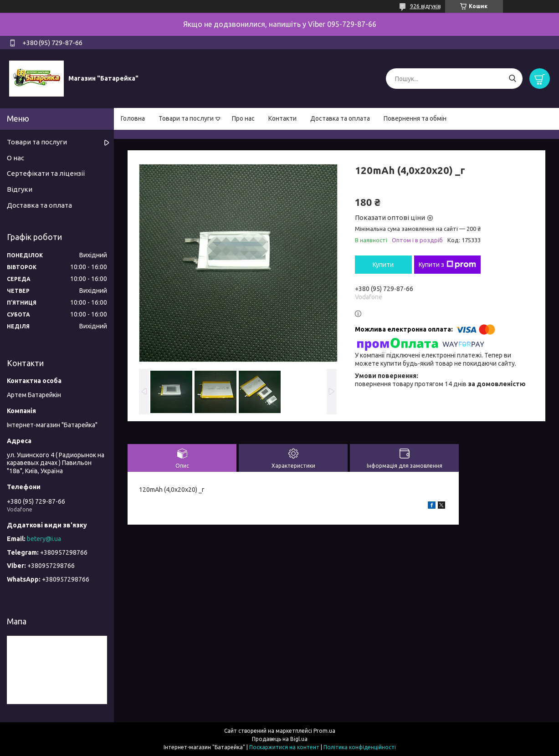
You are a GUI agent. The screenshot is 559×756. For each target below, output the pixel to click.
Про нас (243, 118)
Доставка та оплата (340, 118)
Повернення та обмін (415, 118)
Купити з (447, 265)
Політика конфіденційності (360, 747)
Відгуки (20, 189)
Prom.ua (324, 731)
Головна (133, 118)
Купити (383, 265)
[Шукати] (512, 79)
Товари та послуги (186, 118)
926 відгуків (425, 6)
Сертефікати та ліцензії (46, 173)
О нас (15, 158)
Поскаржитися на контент (284, 747)
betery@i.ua (44, 539)
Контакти (282, 118)
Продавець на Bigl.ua (280, 739)
